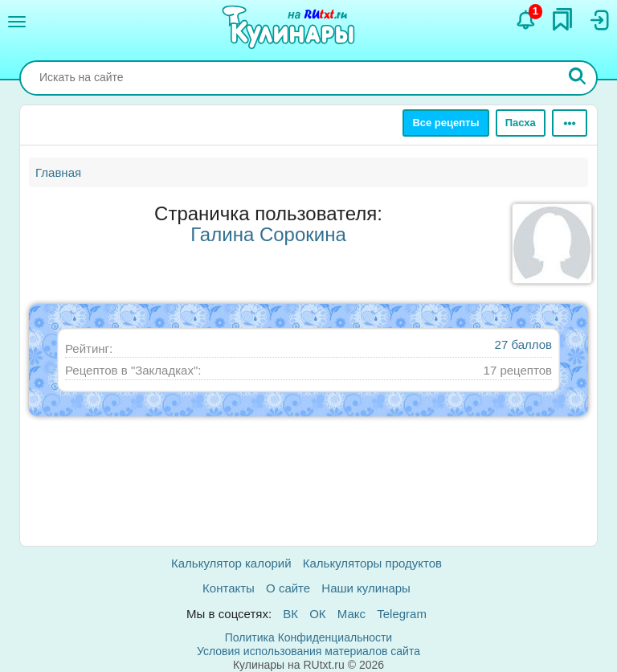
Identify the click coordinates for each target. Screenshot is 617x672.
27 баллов (523, 344)
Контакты (229, 588)
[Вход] (599, 20)
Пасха (521, 123)
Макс (351, 614)
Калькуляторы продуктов (372, 563)
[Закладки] (562, 19)
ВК (290, 614)
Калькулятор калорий (231, 563)
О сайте (288, 588)
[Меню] (17, 22)
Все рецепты (445, 123)
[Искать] (578, 78)
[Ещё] (570, 123)
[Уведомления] (526, 20)
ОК (317, 614)
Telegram (402, 614)
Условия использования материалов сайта (308, 651)
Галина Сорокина (268, 234)
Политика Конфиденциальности (308, 637)
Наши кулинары (366, 588)
